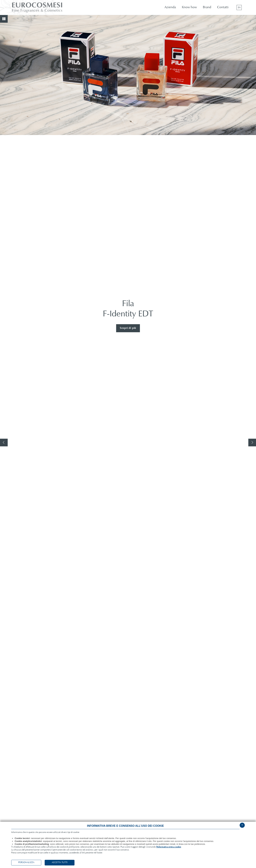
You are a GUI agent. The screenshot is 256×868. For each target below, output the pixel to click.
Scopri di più (128, 328)
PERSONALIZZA (26, 863)
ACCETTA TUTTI (60, 863)
